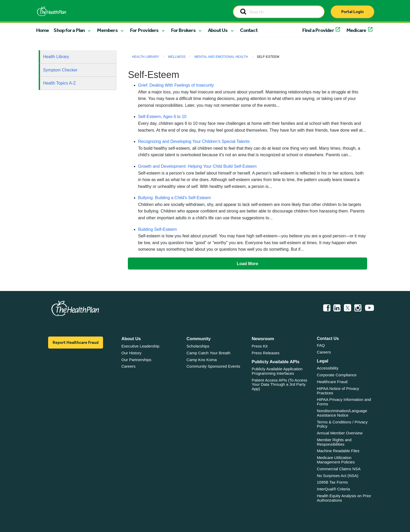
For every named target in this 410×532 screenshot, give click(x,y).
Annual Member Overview (340, 433)
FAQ (321, 345)
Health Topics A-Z (59, 83)
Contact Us (328, 338)
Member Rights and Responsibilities (334, 442)
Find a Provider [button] (318, 30)
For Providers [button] (144, 30)
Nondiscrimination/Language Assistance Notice (342, 413)
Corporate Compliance (337, 375)
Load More (248, 264)
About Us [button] (218, 30)
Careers (128, 366)
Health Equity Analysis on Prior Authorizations (344, 498)
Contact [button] (249, 30)
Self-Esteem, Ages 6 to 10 (162, 117)
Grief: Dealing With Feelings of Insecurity (176, 85)
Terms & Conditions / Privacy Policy (342, 424)
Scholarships (198, 346)
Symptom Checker (60, 70)
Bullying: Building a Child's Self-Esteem (175, 198)
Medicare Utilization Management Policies (336, 460)
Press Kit (260, 346)
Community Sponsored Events (213, 366)
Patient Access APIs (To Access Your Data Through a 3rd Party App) (280, 384)
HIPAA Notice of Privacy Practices (338, 391)
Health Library (56, 57)
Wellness (177, 57)
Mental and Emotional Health (221, 57)
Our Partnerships (136, 360)
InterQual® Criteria (334, 489)
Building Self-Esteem (158, 229)
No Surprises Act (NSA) (338, 476)
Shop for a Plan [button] (69, 30)
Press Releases (266, 353)
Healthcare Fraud (332, 382)
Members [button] (107, 30)
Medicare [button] (356, 30)
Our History (131, 353)
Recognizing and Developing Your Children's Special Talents (194, 141)
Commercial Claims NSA (339, 469)
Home (43, 30)
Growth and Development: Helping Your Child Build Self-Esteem (197, 166)
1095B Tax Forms (332, 482)
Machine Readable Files (338, 451)
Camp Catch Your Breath (208, 353)
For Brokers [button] (183, 30)
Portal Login (352, 12)
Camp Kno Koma (202, 360)
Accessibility (328, 368)
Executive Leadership (140, 346)
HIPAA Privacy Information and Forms (344, 402)
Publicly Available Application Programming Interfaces (277, 371)
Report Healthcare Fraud (76, 342)
